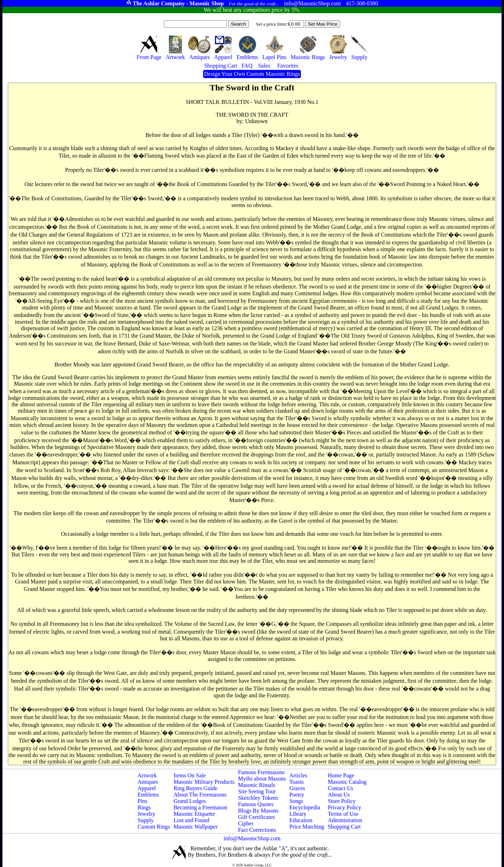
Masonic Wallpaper (195, 827)
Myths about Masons (262, 779)
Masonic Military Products (204, 782)
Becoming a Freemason (200, 807)
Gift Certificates (257, 817)
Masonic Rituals (257, 785)
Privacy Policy (344, 807)
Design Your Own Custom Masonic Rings (252, 74)
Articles (298, 775)
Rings (144, 807)
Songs (296, 801)
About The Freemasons (200, 795)
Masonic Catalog (347, 782)
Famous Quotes (256, 804)
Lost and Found (191, 820)
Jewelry (146, 814)
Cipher (246, 823)
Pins (143, 801)
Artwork (147, 775)
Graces (297, 788)
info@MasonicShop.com (252, 838)
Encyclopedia (305, 807)
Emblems (148, 795)
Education (301, 820)
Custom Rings (154, 827)
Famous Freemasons (261, 772)
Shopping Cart (344, 827)
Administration (345, 820)
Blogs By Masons (258, 811)
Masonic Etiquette (194, 814)
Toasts (297, 782)
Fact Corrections (257, 830)
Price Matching (307, 827)
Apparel (147, 788)
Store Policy (342, 801)
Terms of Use (343, 814)
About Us (339, 795)
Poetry (297, 795)
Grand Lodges (190, 801)
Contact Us (341, 788)
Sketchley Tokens (258, 798)
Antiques (148, 782)
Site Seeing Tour (257, 791)
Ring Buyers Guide (195, 788)
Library (298, 814)
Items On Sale (190, 775)
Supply (146, 820)
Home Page (341, 775)
